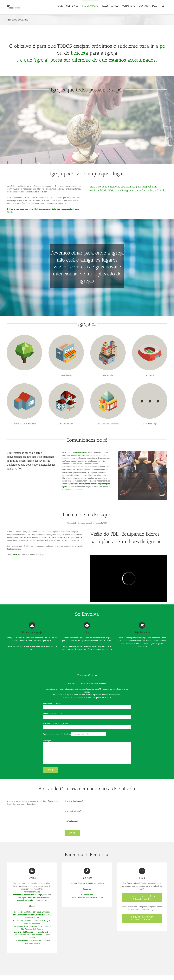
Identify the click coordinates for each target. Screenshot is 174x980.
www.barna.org (81, 452)
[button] (163, 6)
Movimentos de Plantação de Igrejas (28, 895)
